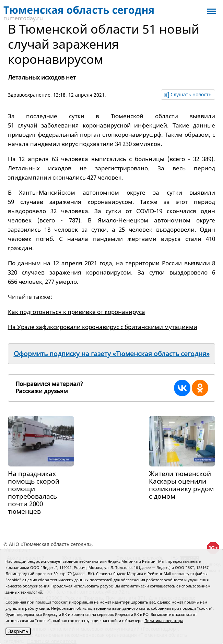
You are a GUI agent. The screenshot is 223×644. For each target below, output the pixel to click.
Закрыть (18, 631)
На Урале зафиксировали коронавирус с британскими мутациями (103, 327)
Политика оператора (164, 621)
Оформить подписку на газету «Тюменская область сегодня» (112, 354)
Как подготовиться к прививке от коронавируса (77, 312)
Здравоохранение (29, 95)
